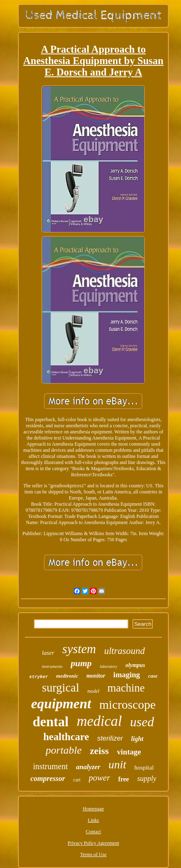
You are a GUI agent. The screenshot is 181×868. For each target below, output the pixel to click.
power (100, 778)
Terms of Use (93, 855)
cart (77, 780)
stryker (39, 677)
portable (64, 750)
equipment (61, 704)
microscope (128, 704)
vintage (129, 752)
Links (93, 820)
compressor (48, 779)
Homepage (93, 809)
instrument (51, 766)
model (93, 691)
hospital (144, 768)
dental (51, 722)
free (124, 779)
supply (147, 779)
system (79, 649)
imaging (127, 675)
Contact (93, 832)
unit (117, 764)
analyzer (88, 767)
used (142, 722)
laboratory (109, 666)
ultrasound (124, 651)
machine (126, 688)
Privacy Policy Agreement (93, 843)
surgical (61, 687)
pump (81, 663)
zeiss (99, 751)
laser (48, 653)
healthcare (66, 737)
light (137, 739)
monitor (96, 676)
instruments (52, 666)
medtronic (67, 676)
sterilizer (110, 738)
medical (99, 721)
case (153, 676)
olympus (135, 665)
